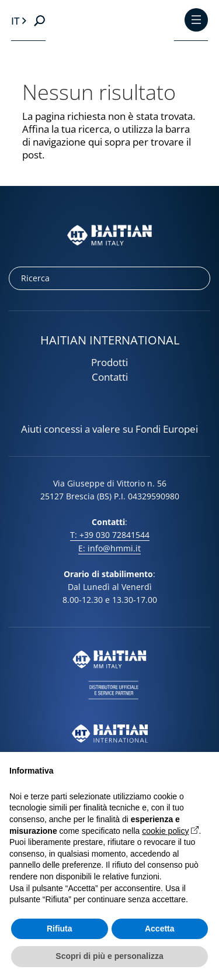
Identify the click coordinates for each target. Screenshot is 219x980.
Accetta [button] (160, 929)
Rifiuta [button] (60, 929)
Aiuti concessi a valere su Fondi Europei (109, 429)
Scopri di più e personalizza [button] (109, 956)
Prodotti (109, 362)
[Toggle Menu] (196, 21)
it (15, 21)
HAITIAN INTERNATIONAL (110, 340)
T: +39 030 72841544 (110, 535)
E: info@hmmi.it (109, 548)
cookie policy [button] (165, 831)
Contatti (110, 377)
